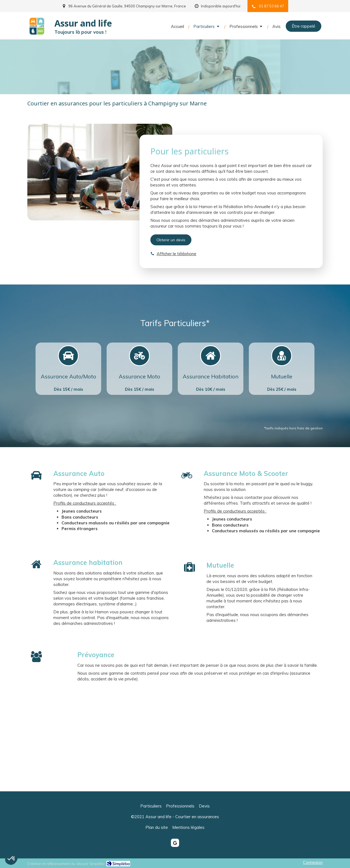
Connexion (313, 862)
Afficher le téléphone (177, 254)
